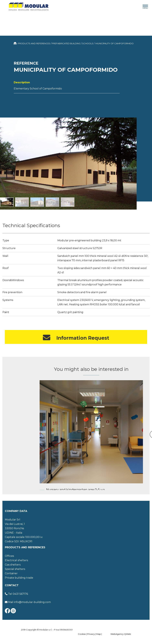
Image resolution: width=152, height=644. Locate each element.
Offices (9, 556)
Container (11, 573)
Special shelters (15, 569)
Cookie (82, 634)
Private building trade (19, 578)
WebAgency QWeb (121, 634)
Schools (88, 43)
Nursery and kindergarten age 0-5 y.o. (76, 490)
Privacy (91, 634)
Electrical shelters (16, 560)
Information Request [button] (76, 338)
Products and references (34, 43)
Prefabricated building (66, 43)
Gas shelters (13, 565)
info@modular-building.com (32, 602)
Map (99, 634)
